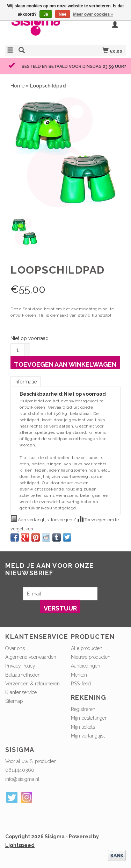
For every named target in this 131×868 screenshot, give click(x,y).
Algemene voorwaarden (31, 657)
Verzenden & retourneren (32, 684)
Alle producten (87, 648)
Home (17, 86)
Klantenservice (21, 692)
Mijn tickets (83, 727)
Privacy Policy (20, 666)
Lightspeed (20, 845)
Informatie (26, 382)
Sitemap (14, 701)
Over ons (15, 648)
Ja (46, 14)
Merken (79, 675)
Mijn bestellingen (89, 718)
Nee (63, 14)
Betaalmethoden (23, 675)
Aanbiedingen (86, 666)
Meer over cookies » (93, 14)
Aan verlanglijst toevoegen (42, 519)
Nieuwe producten (91, 657)
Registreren (83, 709)
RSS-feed (81, 684)
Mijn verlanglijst (88, 736)
